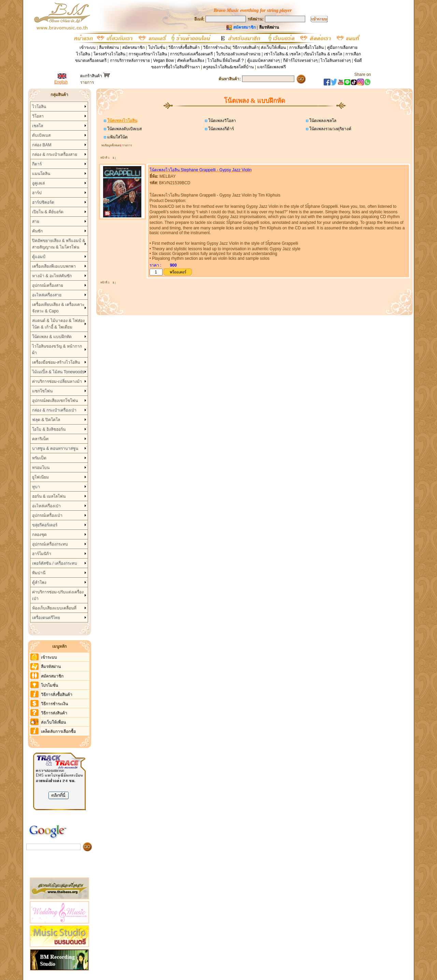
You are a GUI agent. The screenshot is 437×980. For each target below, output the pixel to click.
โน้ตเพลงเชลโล (322, 121)
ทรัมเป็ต (39, 458)
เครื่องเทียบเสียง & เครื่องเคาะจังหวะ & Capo (58, 308)
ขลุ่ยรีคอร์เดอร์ (45, 525)
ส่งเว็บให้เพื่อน (273, 48)
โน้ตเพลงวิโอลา (222, 121)
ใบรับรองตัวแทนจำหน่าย (238, 54)
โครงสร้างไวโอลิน (110, 54)
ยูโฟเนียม (40, 477)
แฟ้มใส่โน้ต (117, 137)
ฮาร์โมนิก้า (42, 554)
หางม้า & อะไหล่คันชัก (52, 276)
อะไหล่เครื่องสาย (47, 295)
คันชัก (37, 231)
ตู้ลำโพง (39, 582)
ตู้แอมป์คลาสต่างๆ (263, 61)
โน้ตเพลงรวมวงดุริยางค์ (330, 129)
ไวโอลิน (39, 107)
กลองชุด (39, 535)
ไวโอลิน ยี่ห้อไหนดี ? (226, 61)
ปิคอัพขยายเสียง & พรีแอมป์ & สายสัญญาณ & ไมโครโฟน (59, 244)
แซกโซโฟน (42, 391)
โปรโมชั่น (157, 48)
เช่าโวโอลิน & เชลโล (283, 54)
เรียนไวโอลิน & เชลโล (323, 54)
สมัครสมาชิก (133, 48)
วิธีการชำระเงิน (217, 48)
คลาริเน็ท (40, 439)
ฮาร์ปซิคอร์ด (43, 202)
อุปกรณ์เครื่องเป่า (47, 515)
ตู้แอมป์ (39, 257)
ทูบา (36, 487)
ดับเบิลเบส (41, 135)
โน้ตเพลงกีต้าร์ (221, 129)
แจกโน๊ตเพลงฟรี (271, 67)
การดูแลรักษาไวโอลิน (148, 54)
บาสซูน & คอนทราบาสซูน (55, 448)
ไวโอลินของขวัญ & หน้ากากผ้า (57, 350)
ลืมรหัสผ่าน (109, 48)
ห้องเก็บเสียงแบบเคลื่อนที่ (54, 608)
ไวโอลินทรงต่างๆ (336, 61)
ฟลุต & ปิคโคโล (46, 420)
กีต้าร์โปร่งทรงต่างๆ (300, 61)
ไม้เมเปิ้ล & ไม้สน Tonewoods (58, 372)
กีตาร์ (37, 164)
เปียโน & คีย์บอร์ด (48, 212)
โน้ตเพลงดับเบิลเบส (124, 129)
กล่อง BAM (42, 145)
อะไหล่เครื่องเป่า (46, 506)
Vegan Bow (163, 61)
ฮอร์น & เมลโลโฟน (49, 496)
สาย (36, 221)
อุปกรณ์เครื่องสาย (48, 285)
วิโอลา (38, 116)
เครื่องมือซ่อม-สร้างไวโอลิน (56, 362)
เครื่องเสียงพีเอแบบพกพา (54, 266)
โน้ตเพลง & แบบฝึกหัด (52, 337)
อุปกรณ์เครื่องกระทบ (50, 544)
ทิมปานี (39, 573)
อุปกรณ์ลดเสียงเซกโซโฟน (55, 401)
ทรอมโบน (41, 468)
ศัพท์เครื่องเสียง (191, 61)
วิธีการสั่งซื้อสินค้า (185, 48)
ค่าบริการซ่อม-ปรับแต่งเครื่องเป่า (58, 595)
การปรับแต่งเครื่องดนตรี (191, 54)
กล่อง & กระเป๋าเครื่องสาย (55, 155)
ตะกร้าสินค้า (95, 76)
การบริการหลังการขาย (130, 61)
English (61, 82)
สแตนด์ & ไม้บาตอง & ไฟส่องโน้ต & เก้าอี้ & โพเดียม (58, 324)
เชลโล (38, 126)
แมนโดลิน (41, 174)
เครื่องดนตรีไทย (46, 618)
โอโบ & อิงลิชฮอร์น (49, 429)
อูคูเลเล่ (38, 183)
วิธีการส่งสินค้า (246, 48)
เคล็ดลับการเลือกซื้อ (58, 731)
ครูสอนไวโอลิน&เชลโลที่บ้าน (228, 67)
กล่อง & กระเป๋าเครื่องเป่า (54, 410)
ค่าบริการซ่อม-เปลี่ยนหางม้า (57, 381)
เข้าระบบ (88, 48)
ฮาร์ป (37, 193)
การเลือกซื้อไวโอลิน (306, 48)
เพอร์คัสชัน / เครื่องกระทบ (55, 563)
